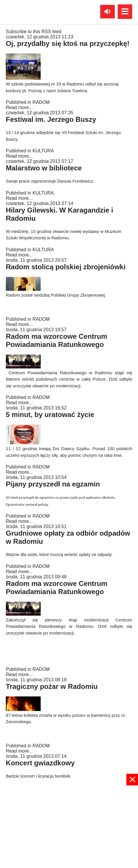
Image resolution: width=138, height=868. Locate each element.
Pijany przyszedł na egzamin (53, 484)
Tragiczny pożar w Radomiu (52, 686)
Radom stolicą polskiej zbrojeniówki (66, 267)
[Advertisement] (69, 826)
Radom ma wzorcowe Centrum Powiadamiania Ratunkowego (57, 340)
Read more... (19, 107)
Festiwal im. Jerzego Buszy (51, 119)
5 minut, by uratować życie (50, 415)
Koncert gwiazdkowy (40, 763)
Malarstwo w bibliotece (44, 168)
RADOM (41, 102)
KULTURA (43, 151)
